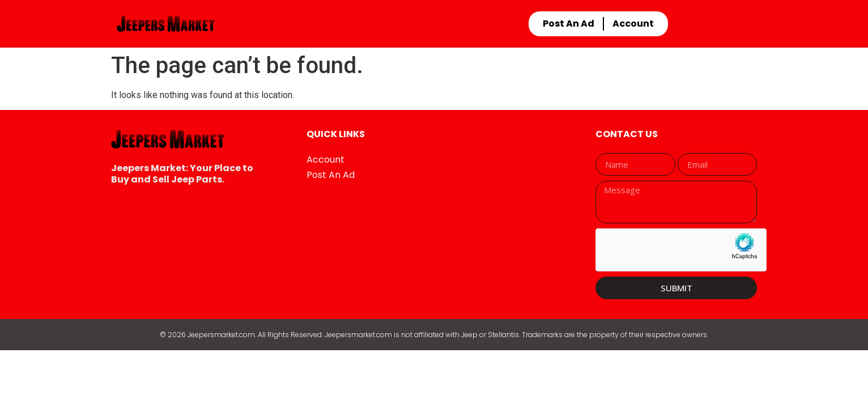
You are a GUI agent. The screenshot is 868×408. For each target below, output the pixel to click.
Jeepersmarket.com (221, 335)
